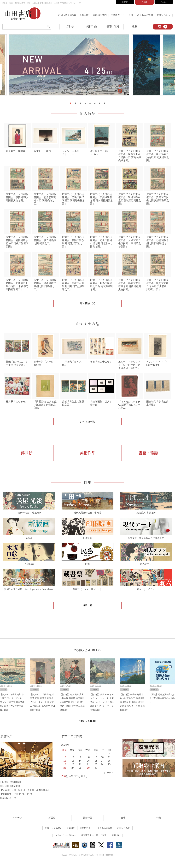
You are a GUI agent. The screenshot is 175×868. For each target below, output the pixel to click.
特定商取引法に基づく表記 (94, 841)
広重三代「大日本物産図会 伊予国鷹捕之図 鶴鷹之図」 (45, 243)
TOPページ (16, 823)
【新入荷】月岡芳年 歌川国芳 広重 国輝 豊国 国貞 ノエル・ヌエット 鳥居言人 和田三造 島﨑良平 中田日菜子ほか (42, 708)
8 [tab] (105, 103)
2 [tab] (75, 103)
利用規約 (116, 841)
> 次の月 (109, 778)
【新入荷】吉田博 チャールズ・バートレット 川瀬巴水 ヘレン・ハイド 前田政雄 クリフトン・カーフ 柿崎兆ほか (102, 708)
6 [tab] (95, 103)
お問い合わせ (164, 15)
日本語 (144, 2)
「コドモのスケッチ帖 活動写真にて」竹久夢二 (130, 410)
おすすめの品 (87, 327)
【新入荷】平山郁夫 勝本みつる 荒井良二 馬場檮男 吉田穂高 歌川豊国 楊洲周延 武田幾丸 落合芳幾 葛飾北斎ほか (132, 708)
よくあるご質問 (145, 15)
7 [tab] (100, 103)
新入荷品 (87, 113)
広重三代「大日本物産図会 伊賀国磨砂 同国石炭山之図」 (17, 199)
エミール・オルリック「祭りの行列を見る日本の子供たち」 (129, 369)
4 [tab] (85, 103)
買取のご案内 (100, 15)
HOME (125, 2)
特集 (134, 26)
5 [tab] (90, 103)
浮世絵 (70, 26)
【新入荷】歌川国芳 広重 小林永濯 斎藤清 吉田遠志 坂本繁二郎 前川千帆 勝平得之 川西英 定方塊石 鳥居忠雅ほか (72, 708)
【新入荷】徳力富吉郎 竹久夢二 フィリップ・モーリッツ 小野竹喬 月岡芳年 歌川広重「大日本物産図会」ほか (12, 708)
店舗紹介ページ (8, 804)
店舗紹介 (84, 15)
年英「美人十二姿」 (101, 366)
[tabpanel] (87, 67)
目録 (131, 15)
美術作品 (92, 26)
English (164, 2)
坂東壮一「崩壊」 (44, 152)
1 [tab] (70, 103)
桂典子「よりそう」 (17, 407)
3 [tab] (80, 103)
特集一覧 (87, 611)
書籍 (123, 823)
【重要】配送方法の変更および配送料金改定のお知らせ (162, 704)
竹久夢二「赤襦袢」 (17, 152)
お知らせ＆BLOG (67, 15)
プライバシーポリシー (66, 841)
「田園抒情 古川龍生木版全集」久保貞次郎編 (45, 410)
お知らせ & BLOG (88, 655)
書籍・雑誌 (113, 26)
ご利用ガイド (117, 15)
